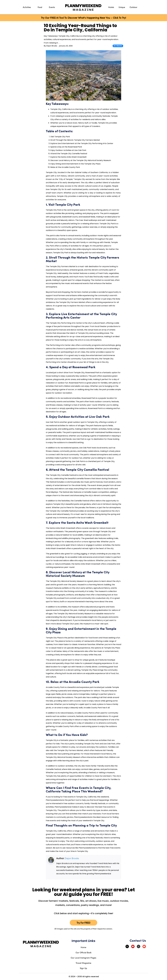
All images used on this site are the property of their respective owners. (83, 929)
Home (83, 947)
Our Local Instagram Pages (83, 958)
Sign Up (83, 968)
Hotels (111, 7)
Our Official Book (83, 952)
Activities (27, 7)
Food (40, 7)
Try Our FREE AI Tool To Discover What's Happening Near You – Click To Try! (83, 18)
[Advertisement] (32, 88)
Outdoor (133, 7)
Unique (122, 7)
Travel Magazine (83, 963)
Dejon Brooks (72, 858)
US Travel (118, 46)
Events (52, 7)
